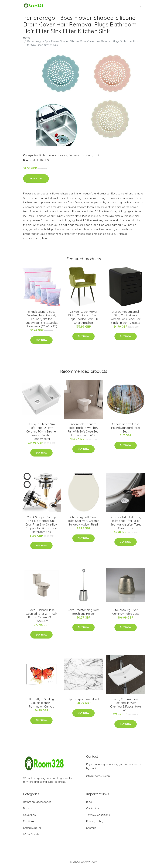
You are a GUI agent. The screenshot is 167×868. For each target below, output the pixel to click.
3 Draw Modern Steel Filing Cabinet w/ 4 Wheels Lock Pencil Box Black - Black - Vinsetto (126, 317)
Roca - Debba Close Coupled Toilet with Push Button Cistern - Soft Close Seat (41, 615)
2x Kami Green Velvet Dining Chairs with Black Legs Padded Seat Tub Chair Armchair (84, 317)
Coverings (29, 815)
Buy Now (36, 179)
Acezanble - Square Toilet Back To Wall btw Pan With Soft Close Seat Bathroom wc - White (83, 430)
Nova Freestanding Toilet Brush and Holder (83, 612)
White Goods (31, 834)
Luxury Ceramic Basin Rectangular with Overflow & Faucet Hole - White (126, 705)
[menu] (141, 5)
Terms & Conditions (98, 815)
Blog (89, 802)
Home (27, 38)
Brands (28, 808)
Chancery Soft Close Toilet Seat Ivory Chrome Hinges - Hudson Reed (83, 521)
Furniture (28, 821)
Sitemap (91, 828)
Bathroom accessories (53, 155)
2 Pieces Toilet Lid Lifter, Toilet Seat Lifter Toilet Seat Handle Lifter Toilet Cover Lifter (126, 523)
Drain (97, 155)
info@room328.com (98, 776)
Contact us (93, 808)
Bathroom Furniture (80, 155)
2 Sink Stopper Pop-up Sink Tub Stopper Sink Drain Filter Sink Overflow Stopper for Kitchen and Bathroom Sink (41, 524)
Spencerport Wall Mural (84, 699)
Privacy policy (95, 821)
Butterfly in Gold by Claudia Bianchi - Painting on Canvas (42, 703)
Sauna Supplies (32, 828)
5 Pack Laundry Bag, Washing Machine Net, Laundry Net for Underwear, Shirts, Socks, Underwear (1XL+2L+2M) (42, 319)
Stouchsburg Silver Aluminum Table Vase (126, 612)
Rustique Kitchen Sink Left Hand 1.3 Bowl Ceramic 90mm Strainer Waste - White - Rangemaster (41, 431)
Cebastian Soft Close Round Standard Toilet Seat (126, 428)
